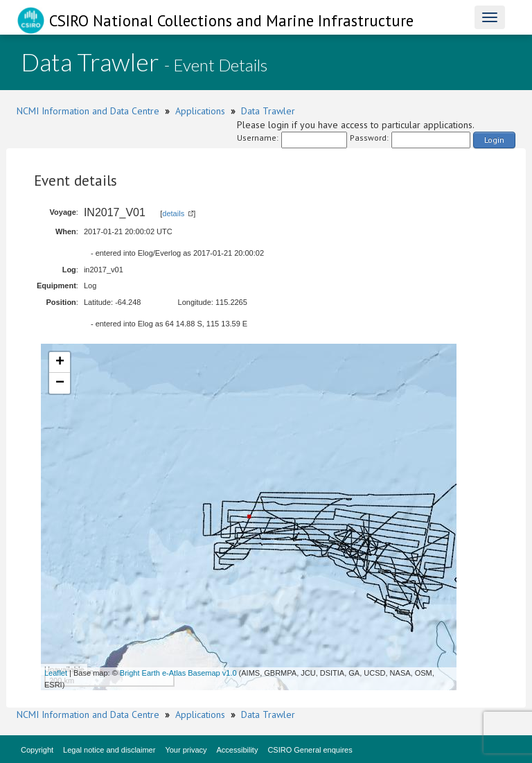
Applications (200, 111)
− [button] (60, 383)
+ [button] (60, 362)
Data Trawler (268, 111)
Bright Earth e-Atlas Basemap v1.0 (178, 673)
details (173, 213)
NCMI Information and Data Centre (88, 111)
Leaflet (56, 673)
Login (494, 140)
